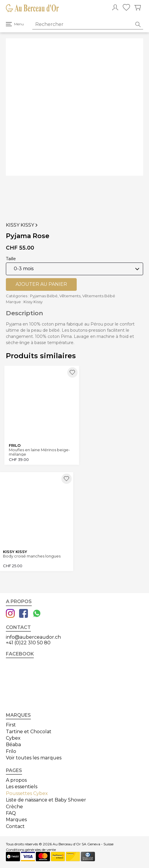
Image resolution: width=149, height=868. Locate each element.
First (11, 725)
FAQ (11, 813)
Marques (16, 820)
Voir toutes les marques (34, 758)
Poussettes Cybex (27, 793)
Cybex (13, 738)
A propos (16, 780)
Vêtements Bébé (99, 296)
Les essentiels (22, 787)
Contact (15, 826)
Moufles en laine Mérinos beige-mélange (39, 452)
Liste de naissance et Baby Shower (46, 800)
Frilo (11, 751)
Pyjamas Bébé (44, 296)
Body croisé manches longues (32, 556)
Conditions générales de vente (31, 850)
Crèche (14, 807)
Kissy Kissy (22, 225)
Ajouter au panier (41, 284)
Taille (11, 259)
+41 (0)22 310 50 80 (28, 643)
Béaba (13, 745)
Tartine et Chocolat (29, 732)
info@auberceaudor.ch (33, 637)
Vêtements (70, 296)
